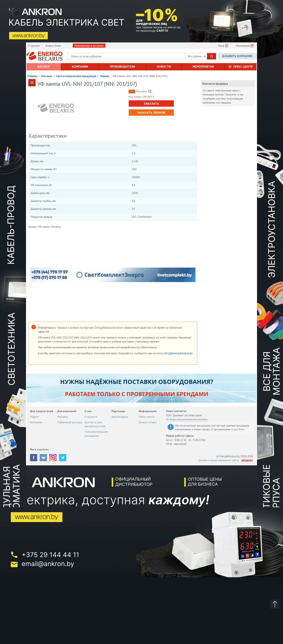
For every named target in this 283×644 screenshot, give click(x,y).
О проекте (34, 46)
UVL (134, 145)
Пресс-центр (243, 67)
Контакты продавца (215, 84)
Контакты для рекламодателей (95, 424)
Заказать (151, 103)
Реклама (62, 417)
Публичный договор (70, 422)
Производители (122, 67)
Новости (164, 67)
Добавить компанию (237, 56)
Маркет (35, 417)
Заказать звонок (151, 113)
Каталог (44, 67)
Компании (80, 67)
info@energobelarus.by (178, 353)
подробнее (238, 429)
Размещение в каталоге (89, 46)
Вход (221, 46)
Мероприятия (203, 67)
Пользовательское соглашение (96, 434)
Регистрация (243, 46)
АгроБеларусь (120, 417)
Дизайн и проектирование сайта (218, 460)
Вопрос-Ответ (53, 46)
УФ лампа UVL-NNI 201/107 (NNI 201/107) (140, 76)
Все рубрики (197, 56)
